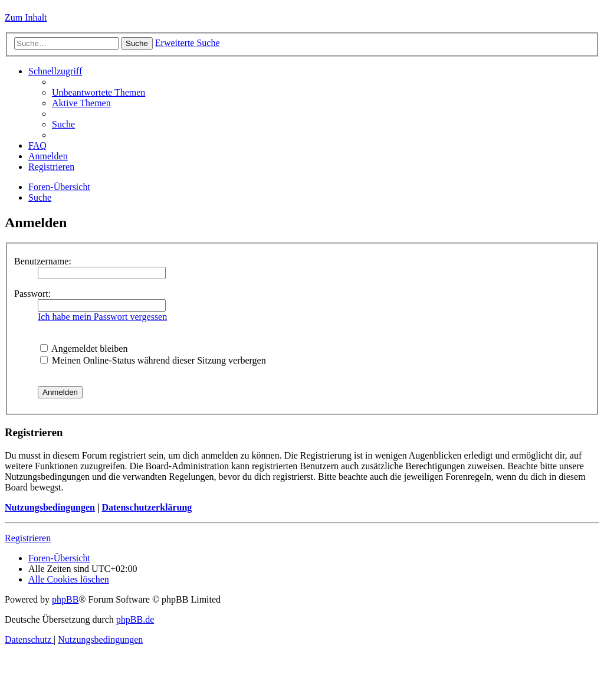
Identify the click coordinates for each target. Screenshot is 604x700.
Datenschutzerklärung (147, 507)
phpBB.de (135, 619)
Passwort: (32, 294)
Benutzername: (43, 261)
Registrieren (28, 538)
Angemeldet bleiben (84, 349)
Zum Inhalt (26, 17)
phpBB (65, 599)
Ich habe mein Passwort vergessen (102, 317)
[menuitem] (99, 92)
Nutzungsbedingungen (50, 507)
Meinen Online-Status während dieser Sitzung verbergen (153, 360)
